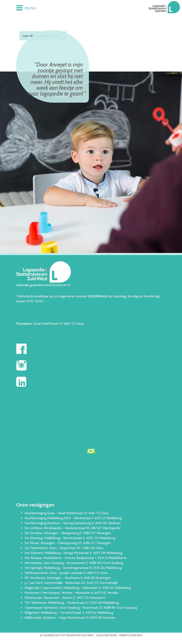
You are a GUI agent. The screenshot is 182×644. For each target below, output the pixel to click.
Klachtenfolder (107, 635)
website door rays (131, 635)
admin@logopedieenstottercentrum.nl (43, 285)
